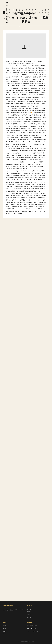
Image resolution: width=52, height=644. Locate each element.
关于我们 (42, 12)
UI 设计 (22, 11)
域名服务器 (29, 13)
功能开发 (26, 12)
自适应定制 (16, 13)
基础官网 (10, 12)
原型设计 (19, 12)
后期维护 (32, 12)
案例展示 (35, 12)
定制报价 (48, 12)
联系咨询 (45, 12)
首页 (6, 10)
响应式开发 (13, 13)
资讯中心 (29, 617)
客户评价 (38, 12)
